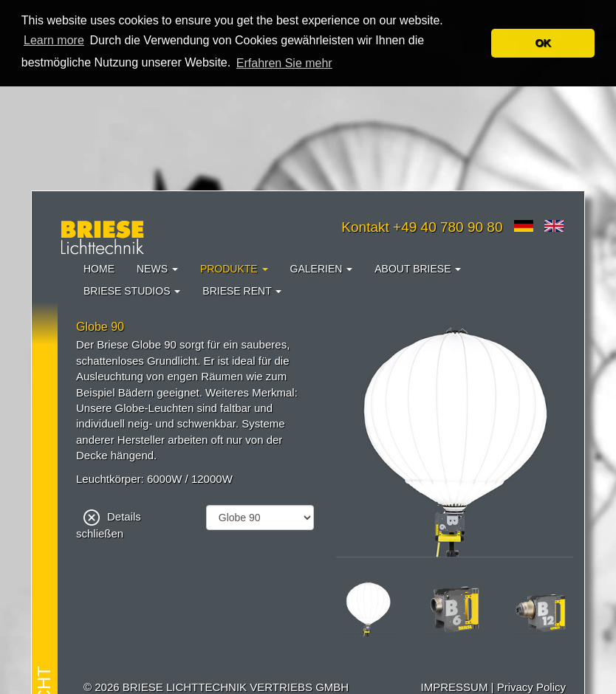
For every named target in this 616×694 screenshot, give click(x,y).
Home (99, 268)
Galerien (322, 268)
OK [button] (543, 43)
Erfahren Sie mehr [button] (284, 63)
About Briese (418, 268)
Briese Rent (242, 290)
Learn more (54, 40)
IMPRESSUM (455, 686)
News (157, 268)
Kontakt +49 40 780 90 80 (422, 226)
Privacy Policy (531, 686)
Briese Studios (132, 290)
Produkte (234, 268)
